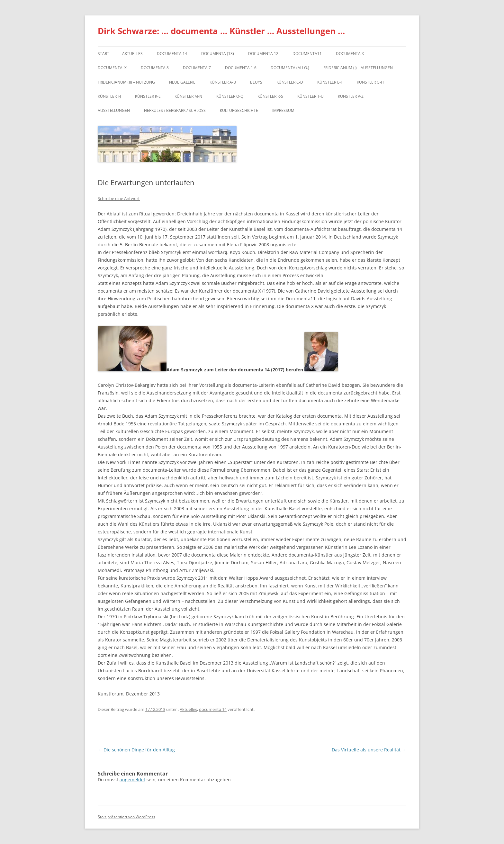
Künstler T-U (310, 96)
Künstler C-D (290, 82)
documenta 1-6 (241, 68)
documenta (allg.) (290, 68)
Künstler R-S (270, 96)
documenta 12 (263, 54)
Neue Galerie (182, 82)
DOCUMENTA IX (112, 68)
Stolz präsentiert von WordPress (126, 817)
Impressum (283, 110)
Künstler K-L (148, 96)
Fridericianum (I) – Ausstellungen (358, 68)
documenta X (350, 54)
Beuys (256, 82)
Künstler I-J (109, 96)
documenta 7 (197, 68)
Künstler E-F (330, 82)
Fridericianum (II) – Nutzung (126, 82)
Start (104, 54)
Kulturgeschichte (239, 110)
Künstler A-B (223, 82)
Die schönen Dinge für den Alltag (136, 750)
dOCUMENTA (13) (218, 54)
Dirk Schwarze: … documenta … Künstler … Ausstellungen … (221, 31)
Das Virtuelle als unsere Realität (369, 750)
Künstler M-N (188, 96)
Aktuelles (132, 54)
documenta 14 (172, 54)
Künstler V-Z (351, 96)
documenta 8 (155, 68)
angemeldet (132, 780)
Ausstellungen (114, 110)
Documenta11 (307, 54)
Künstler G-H (370, 82)
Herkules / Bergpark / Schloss (175, 110)
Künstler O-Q (230, 96)
